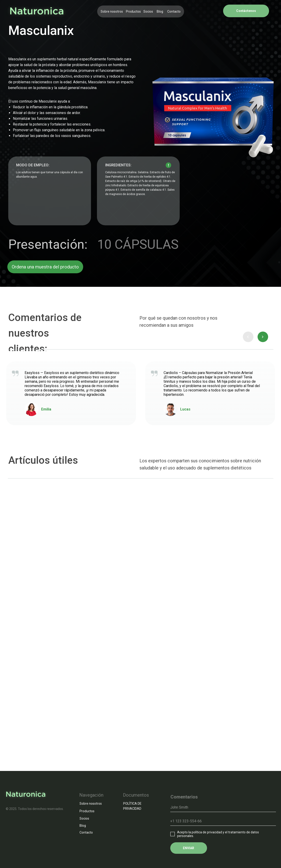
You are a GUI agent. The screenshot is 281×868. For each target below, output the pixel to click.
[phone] (223, 821)
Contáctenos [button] (246, 11)
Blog (160, 11)
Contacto (174, 11)
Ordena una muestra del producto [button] (45, 267)
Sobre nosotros (112, 11)
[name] (223, 807)
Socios (148, 11)
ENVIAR (189, 848)
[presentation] (248, 337)
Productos (133, 11)
